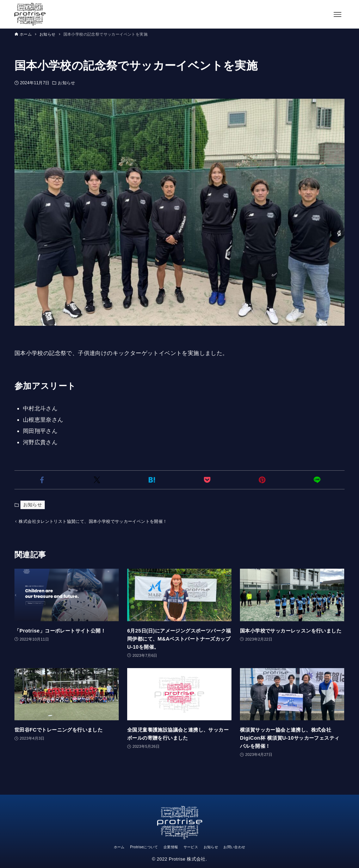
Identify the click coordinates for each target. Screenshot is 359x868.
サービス (194, 847)
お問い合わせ (249, 847)
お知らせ (66, 83)
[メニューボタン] (338, 14)
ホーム (102, 847)
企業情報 (168, 847)
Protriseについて (134, 847)
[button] (42, 480)
